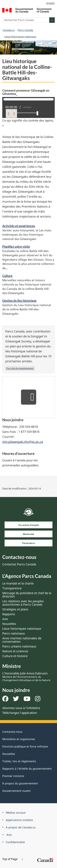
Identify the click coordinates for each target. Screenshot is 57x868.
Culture (7, 276)
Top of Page (13, 859)
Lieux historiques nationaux (20, 37)
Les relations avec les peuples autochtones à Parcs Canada (23, 603)
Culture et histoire (15, 656)
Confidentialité (15, 842)
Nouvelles (9, 624)
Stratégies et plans (15, 609)
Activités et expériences (19, 226)
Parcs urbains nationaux (19, 646)
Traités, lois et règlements (19, 761)
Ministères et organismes (19, 739)
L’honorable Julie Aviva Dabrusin (26, 677)
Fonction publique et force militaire (25, 746)
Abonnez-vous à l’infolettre (21, 708)
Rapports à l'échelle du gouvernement (27, 769)
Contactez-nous (12, 732)
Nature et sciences (15, 651)
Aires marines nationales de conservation (22, 640)
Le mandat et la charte (18, 583)
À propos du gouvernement (20, 783)
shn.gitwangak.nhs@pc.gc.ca (23, 442)
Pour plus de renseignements (20, 368)
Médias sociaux (16, 813)
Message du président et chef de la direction (27, 595)
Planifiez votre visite (16, 246)
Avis (5, 619)
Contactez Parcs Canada (19, 564)
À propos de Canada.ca (21, 827)
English (51, 3)
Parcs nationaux (14, 633)
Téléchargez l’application (20, 713)
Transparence (12, 588)
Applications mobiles (19, 820)
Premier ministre (13, 776)
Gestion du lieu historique (19, 301)
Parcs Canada (25, 30)
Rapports (9, 614)
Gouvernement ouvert (16, 791)
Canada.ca (9, 30)
